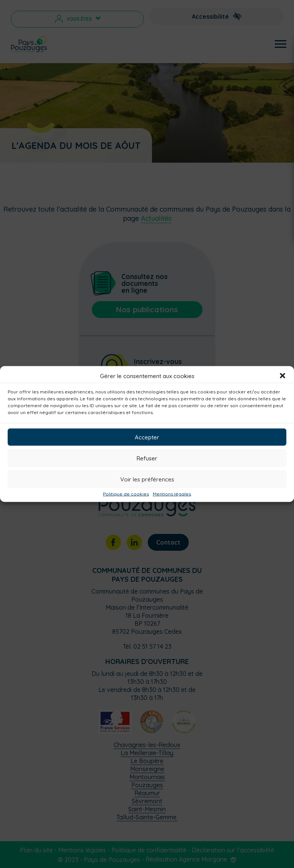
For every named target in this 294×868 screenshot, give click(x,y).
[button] (283, 376)
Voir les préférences (147, 479)
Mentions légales (172, 494)
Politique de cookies (126, 494)
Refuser (147, 458)
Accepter (147, 437)
